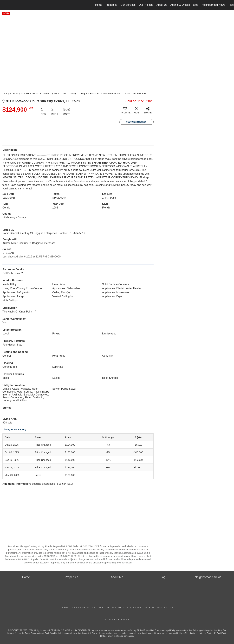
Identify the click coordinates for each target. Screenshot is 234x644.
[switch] (125, 112)
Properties (111, 5)
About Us (162, 5)
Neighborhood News (213, 5)
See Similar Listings (136, 122)
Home (99, 5)
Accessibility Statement (124, 608)
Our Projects (146, 5)
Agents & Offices (180, 5)
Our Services (128, 5)
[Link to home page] (4, 5)
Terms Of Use (70, 608)
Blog (196, 5)
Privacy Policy (93, 608)
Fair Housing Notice (159, 608)
